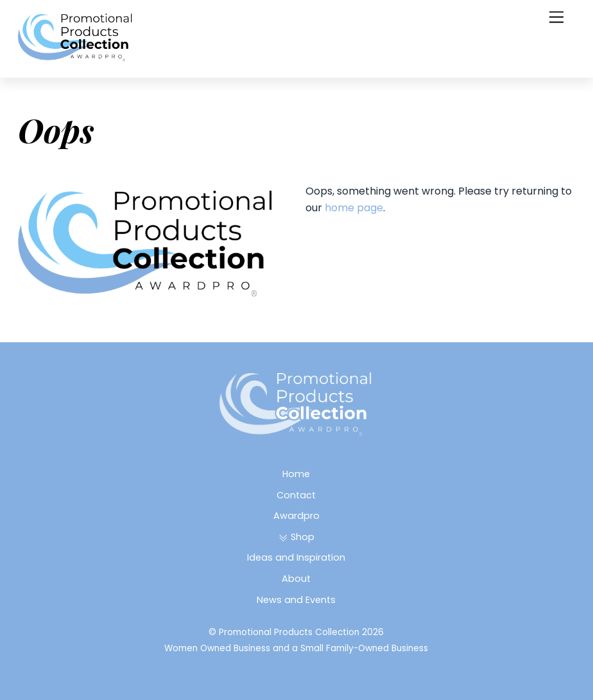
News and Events (296, 600)
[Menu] (556, 18)
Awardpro (296, 516)
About (296, 579)
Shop (296, 537)
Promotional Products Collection (289, 632)
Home (296, 474)
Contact (296, 495)
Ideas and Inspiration (296, 557)
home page (354, 208)
